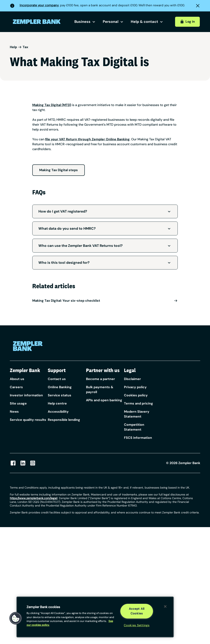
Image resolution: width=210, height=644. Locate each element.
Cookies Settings (137, 625)
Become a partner (101, 379)
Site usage (18, 403)
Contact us (57, 379)
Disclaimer (132, 379)
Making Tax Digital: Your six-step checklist (105, 301)
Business (85, 22)
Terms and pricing (139, 403)
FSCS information (138, 438)
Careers (16, 387)
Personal (113, 22)
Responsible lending (64, 420)
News (14, 412)
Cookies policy (136, 395)
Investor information (26, 395)
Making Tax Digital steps (59, 170)
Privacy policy (135, 387)
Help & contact (147, 22)
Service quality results (28, 420)
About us (17, 379)
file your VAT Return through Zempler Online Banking (87, 139)
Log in (187, 22)
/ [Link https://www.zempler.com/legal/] (34, 498)
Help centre (57, 403)
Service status (60, 395)
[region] (95, 617)
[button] (16, 618)
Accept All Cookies (137, 611)
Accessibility (58, 412)
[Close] (165, 606)
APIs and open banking (104, 400)
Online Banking (60, 387)
